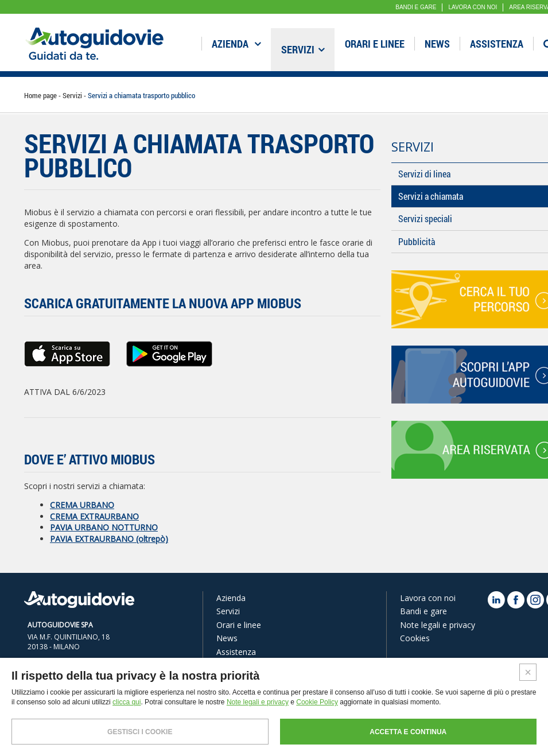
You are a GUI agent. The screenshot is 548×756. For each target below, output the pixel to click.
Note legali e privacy (438, 625)
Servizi (303, 49)
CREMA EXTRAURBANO (94, 516)
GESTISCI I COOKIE (140, 732)
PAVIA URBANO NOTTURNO (104, 527)
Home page (41, 95)
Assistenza (497, 44)
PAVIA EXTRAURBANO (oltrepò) (109, 539)
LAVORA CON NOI (473, 7)
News (437, 44)
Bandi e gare (423, 611)
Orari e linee (375, 44)
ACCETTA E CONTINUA (408, 732)
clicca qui (127, 702)
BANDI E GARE (416, 7)
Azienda (236, 44)
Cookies (415, 638)
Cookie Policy (317, 702)
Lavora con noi (428, 598)
